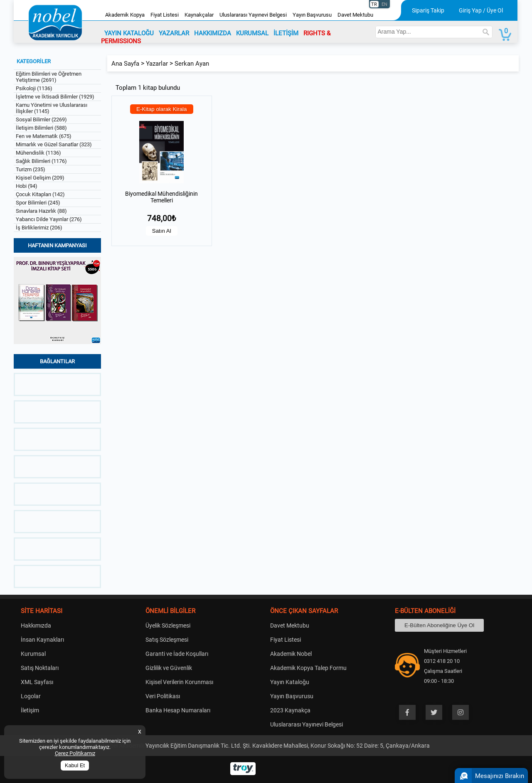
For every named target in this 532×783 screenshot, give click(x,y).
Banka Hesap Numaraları (178, 710)
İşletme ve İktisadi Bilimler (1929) (55, 97)
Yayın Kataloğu (290, 682)
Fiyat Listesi (165, 15)
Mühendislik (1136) (38, 153)
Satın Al (162, 231)
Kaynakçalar (199, 15)
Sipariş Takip (428, 10)
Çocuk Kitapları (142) (40, 194)
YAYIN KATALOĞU (129, 33)
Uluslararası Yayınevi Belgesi (253, 15)
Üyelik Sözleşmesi (168, 625)
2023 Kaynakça (290, 710)
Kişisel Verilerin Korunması (179, 682)
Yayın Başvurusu (312, 15)
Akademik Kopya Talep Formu (308, 668)
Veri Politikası (163, 696)
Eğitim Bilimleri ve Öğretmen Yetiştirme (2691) (49, 77)
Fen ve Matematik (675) (44, 136)
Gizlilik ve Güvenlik (169, 668)
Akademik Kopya (125, 15)
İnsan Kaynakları (42, 640)
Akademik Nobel (291, 654)
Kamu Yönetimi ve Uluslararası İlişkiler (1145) (52, 108)
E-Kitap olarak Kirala (162, 109)
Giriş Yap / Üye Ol (481, 10)
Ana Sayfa (125, 64)
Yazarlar (157, 64)
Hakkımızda (36, 625)
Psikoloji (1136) (34, 88)
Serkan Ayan (192, 64)
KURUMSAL (252, 33)
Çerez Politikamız (75, 753)
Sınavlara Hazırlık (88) (41, 211)
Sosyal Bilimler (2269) (41, 119)
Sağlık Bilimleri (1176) (41, 161)
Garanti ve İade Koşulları (177, 654)
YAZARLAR (174, 33)
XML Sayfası (37, 682)
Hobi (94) (27, 186)
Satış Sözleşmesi (167, 640)
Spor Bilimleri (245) (38, 203)
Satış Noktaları (40, 668)
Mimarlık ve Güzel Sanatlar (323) (54, 144)
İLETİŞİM (286, 33)
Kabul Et (75, 766)
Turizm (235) (31, 169)
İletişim (30, 710)
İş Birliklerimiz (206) (39, 228)
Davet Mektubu (355, 15)
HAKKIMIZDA (213, 33)
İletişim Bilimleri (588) (41, 128)
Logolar (31, 696)
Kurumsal (33, 654)
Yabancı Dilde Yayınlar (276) (49, 219)
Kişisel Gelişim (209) (40, 178)
